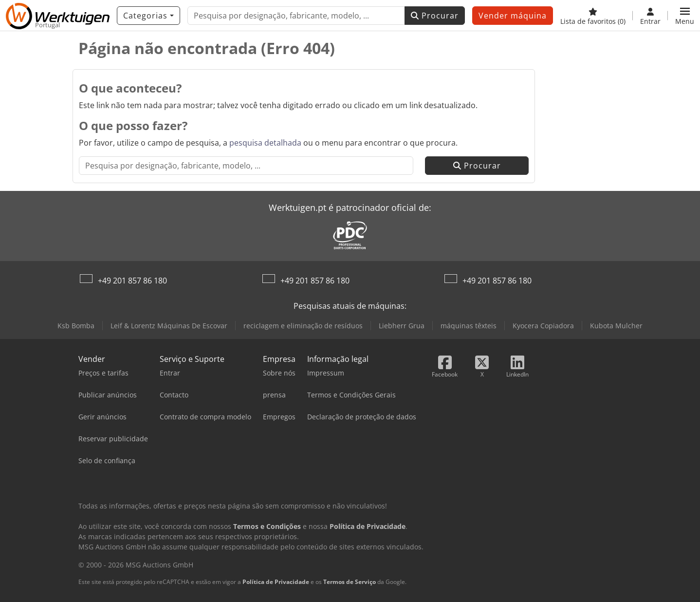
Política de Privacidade (276, 582)
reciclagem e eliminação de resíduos (303, 326)
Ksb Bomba (76, 326)
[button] (685, 16)
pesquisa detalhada (265, 143)
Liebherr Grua (402, 326)
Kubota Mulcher (616, 326)
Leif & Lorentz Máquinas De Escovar (169, 326)
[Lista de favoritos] (593, 16)
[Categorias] (148, 16)
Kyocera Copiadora (543, 326)
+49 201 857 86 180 (132, 281)
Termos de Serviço (350, 582)
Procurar (435, 16)
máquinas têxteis (469, 326)
